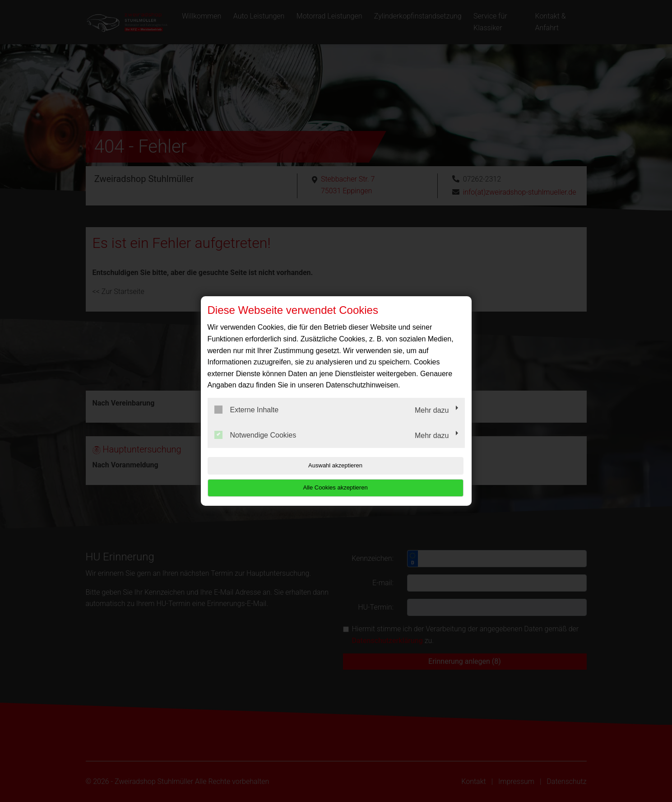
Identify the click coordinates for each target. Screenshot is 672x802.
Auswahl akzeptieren (265, 477)
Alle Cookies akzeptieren (407, 477)
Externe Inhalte (247, 421)
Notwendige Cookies (255, 446)
